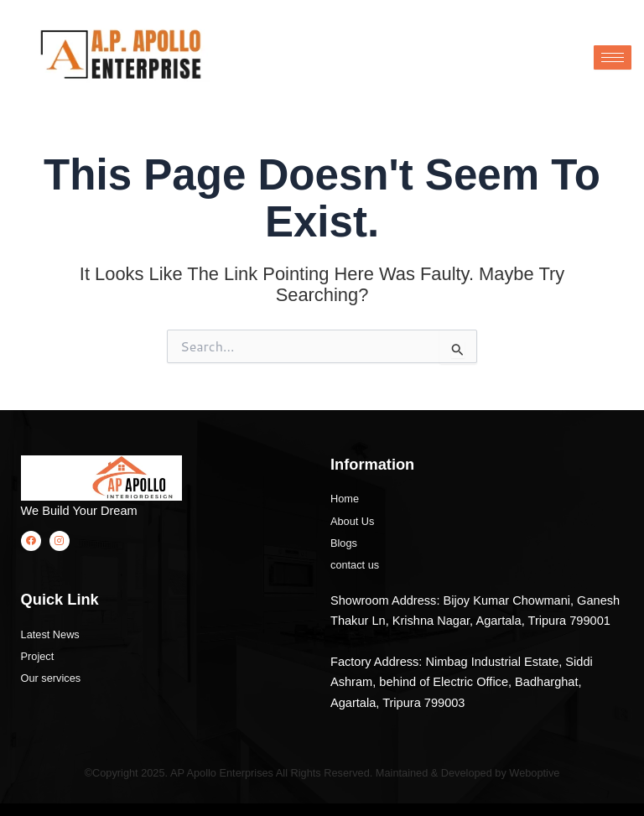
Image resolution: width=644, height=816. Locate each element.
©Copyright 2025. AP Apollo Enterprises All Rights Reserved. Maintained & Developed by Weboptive (322, 772)
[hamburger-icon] (613, 57)
